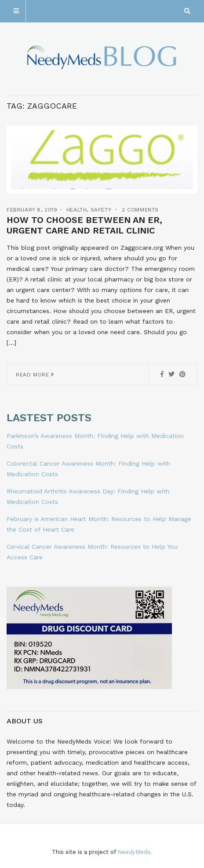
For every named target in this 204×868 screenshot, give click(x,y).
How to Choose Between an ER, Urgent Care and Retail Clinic (84, 225)
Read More (35, 375)
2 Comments (140, 210)
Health (77, 210)
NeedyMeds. (135, 852)
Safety (101, 210)
